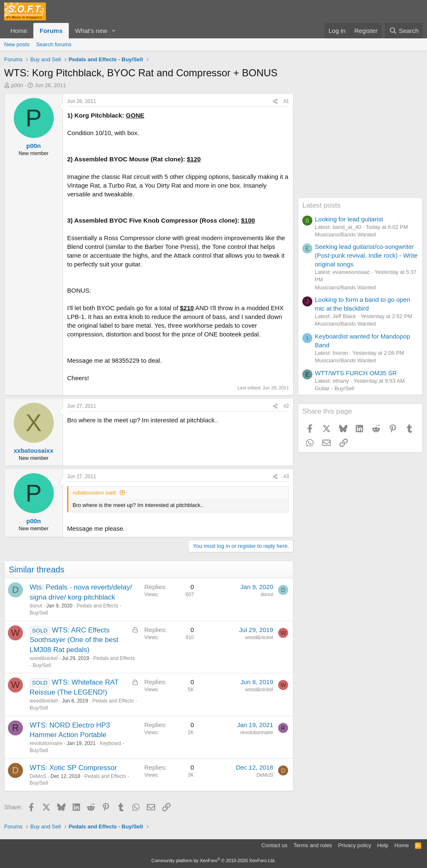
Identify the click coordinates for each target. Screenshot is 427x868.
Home (19, 31)
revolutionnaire (46, 743)
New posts (17, 44)
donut (36, 606)
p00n (17, 85)
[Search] (404, 31)
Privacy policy (355, 845)
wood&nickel (44, 658)
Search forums (54, 44)
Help (383, 845)
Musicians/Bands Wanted (345, 235)
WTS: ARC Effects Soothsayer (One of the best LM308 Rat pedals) (74, 640)
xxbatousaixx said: (95, 493)
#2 (286, 406)
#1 (286, 101)
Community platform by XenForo (213, 860)
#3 (286, 477)
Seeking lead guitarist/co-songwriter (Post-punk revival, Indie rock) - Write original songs (366, 255)
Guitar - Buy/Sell (335, 388)
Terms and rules (313, 845)
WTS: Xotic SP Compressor (73, 768)
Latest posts (322, 205)
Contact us (274, 845)
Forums (51, 31)
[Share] (275, 102)
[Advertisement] (360, 146)
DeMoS (38, 776)
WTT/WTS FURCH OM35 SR (356, 373)
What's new (91, 31)
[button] (114, 31)
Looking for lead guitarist (349, 219)
